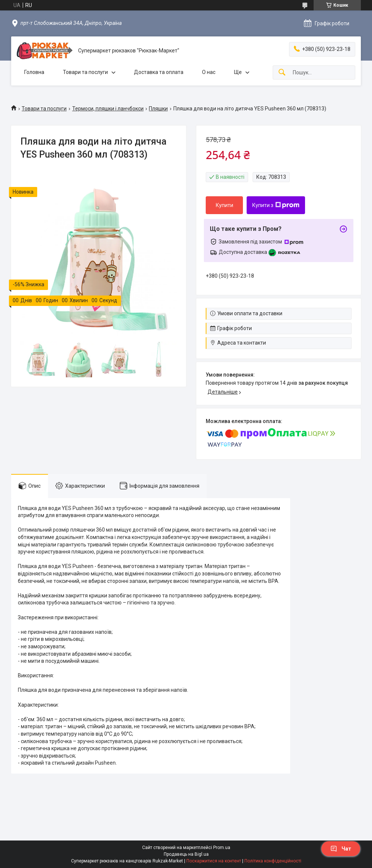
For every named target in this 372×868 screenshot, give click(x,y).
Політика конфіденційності (273, 861)
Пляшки (158, 109)
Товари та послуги (85, 72)
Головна (34, 72)
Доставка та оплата (159, 72)
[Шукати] (282, 73)
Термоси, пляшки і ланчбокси (108, 109)
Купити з (276, 205)
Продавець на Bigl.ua (186, 854)
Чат (341, 849)
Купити (225, 205)
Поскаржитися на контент (214, 861)
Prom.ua (222, 848)
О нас (209, 72)
